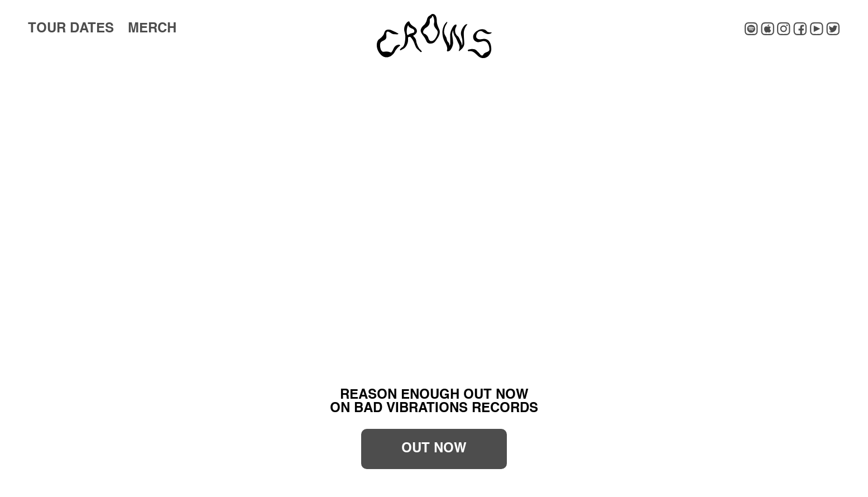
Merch (152, 29)
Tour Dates (71, 29)
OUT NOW (434, 449)
